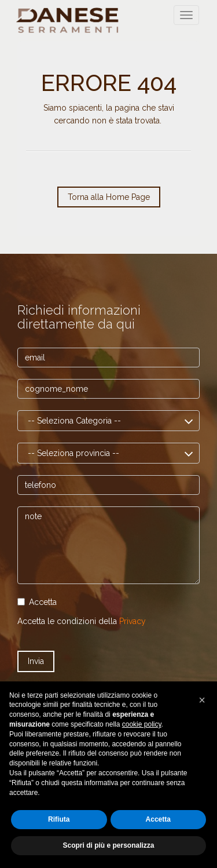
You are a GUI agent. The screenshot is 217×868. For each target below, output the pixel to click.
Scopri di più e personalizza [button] (108, 845)
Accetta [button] (158, 819)
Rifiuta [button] (59, 819)
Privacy (133, 621)
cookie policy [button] (142, 724)
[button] (202, 700)
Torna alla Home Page (109, 197)
